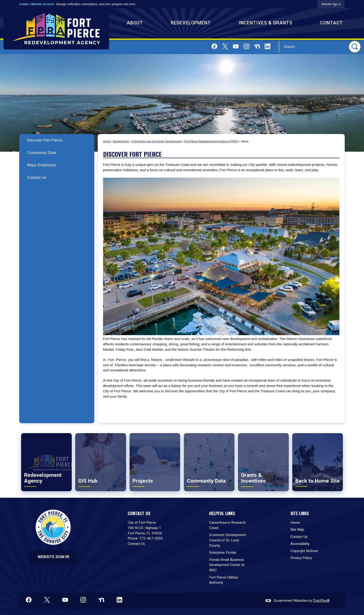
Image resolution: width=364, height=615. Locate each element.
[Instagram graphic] (246, 46)
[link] (331, 4)
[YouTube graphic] (236, 46)
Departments (121, 141)
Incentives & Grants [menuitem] (266, 23)
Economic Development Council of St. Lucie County (227, 540)
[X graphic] (225, 46)
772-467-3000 (151, 538)
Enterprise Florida (223, 553)
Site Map (297, 530)
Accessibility (300, 544)
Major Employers (42, 165)
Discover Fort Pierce (45, 140)
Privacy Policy (301, 558)
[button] (355, 47)
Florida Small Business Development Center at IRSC (227, 565)
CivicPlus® (321, 601)
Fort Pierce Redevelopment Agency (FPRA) (211, 141)
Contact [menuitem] (331, 23)
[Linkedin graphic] (268, 46)
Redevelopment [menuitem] (191, 23)
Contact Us (37, 178)
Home (107, 141)
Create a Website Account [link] (37, 4)
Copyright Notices (304, 551)
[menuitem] (57, 140)
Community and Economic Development (157, 141)
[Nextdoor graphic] (257, 46)
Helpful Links (222, 513)
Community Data (42, 153)
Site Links (300, 513)
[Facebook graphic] (214, 46)
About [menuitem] (135, 23)
